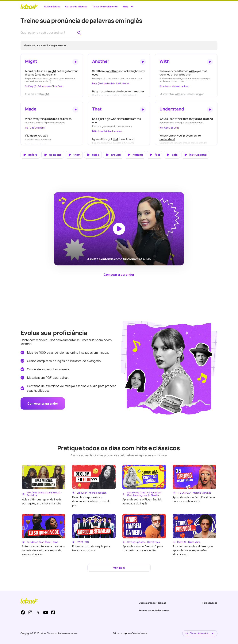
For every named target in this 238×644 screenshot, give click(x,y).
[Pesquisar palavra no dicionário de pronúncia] (79, 33)
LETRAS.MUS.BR (29, 6)
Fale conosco (210, 603)
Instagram (30, 612)
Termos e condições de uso (154, 610)
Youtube (46, 612)
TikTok (53, 612)
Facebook (23, 612)
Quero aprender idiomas (152, 603)
